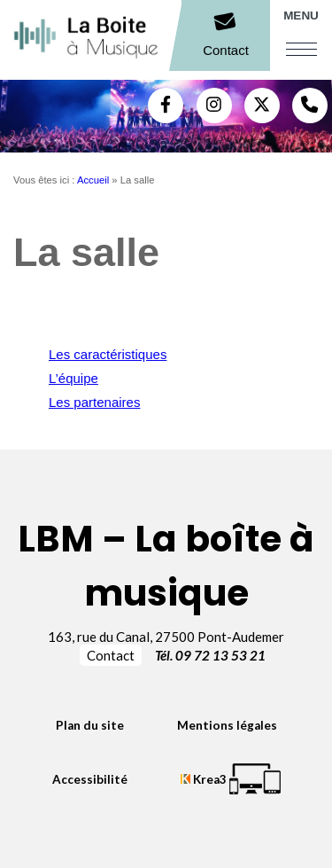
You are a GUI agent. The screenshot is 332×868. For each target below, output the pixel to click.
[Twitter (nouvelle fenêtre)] (262, 106)
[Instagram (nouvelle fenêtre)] (214, 106)
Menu (301, 16)
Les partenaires (94, 402)
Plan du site (90, 725)
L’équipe (73, 378)
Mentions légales (227, 725)
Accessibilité (90, 779)
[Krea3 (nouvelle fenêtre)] (231, 779)
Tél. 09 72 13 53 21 (210, 655)
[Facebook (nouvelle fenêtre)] (166, 106)
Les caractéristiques (108, 354)
